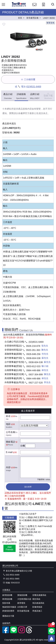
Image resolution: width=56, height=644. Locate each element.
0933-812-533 (33, 366)
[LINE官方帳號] (14, 632)
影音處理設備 (23, 611)
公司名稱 (10, 432)
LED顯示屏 (22, 607)
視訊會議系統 (38, 603)
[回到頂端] (51, 638)
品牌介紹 (35, 96)
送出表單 (28, 487)
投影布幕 (6, 603)
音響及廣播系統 (39, 595)
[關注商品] (51, 625)
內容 (8, 467)
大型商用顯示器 (24, 599)
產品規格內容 (25, 109)
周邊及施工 (37, 611)
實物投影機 (22, 595)
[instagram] (22, 632)
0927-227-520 (36, 383)
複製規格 (50, 23)
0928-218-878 (33, 346)
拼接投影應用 (8, 611)
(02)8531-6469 (34, 87)
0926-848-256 (33, 354)
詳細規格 (21, 96)
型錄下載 (48, 96)
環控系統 (36, 599)
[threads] (29, 632)
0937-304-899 (36, 375)
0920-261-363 (33, 350)
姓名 (8, 416)
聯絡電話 (10, 442)
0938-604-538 (33, 358)
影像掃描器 (37, 607)
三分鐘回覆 (28, 79)
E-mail (9, 452)
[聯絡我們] (34, 7)
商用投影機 (7, 599)
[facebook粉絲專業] (6, 632)
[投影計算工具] (44, 7)
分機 (23, 446)
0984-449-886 (33, 370)
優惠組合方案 (8, 616)
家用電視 (21, 603)
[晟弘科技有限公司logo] (19, 6)
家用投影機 (7, 595)
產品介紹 (8, 96)
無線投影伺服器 (9, 607)
